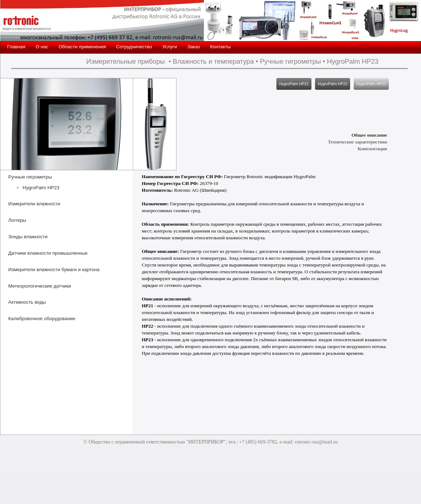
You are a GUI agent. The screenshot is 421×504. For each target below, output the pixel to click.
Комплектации (372, 149)
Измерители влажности (34, 204)
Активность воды (27, 302)
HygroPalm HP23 (353, 61)
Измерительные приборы (126, 61)
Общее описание (369, 135)
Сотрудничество (134, 47)
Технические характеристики (357, 142)
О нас (42, 47)
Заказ (193, 47)
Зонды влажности (28, 237)
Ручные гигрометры (290, 61)
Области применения (82, 47)
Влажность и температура (213, 61)
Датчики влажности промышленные (48, 253)
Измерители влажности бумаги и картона (54, 270)
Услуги (170, 47)
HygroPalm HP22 (333, 84)
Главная (16, 47)
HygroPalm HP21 (294, 84)
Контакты (221, 47)
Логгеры (17, 220)
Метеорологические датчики (40, 286)
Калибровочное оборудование (42, 319)
